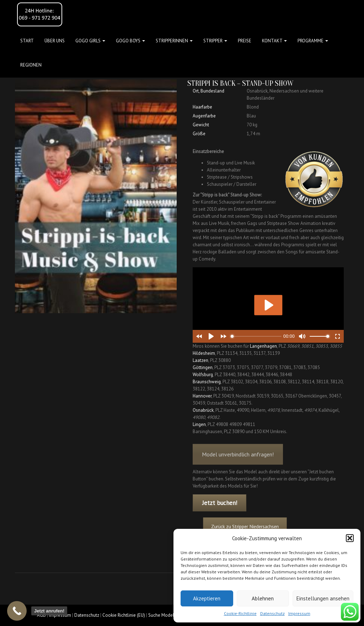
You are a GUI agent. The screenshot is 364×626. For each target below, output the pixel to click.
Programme (313, 41)
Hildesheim (204, 353)
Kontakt (274, 41)
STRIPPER (215, 41)
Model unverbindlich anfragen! (238, 463)
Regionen (31, 65)
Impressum (299, 613)
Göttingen (203, 367)
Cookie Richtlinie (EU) (124, 615)
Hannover (202, 396)
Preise (245, 41)
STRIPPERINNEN (174, 41)
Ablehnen (263, 598)
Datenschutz (272, 613)
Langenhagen (263, 346)
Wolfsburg (203, 375)
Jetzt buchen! (220, 503)
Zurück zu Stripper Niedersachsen (253, 527)
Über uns (55, 41)
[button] (350, 538)
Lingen (199, 424)
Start (27, 41)
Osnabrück (203, 410)
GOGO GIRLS (90, 41)
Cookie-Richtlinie (240, 613)
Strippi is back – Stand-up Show (240, 83)
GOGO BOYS (130, 41)
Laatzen (200, 360)
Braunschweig (207, 382)
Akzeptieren (207, 598)
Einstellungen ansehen (323, 598)
